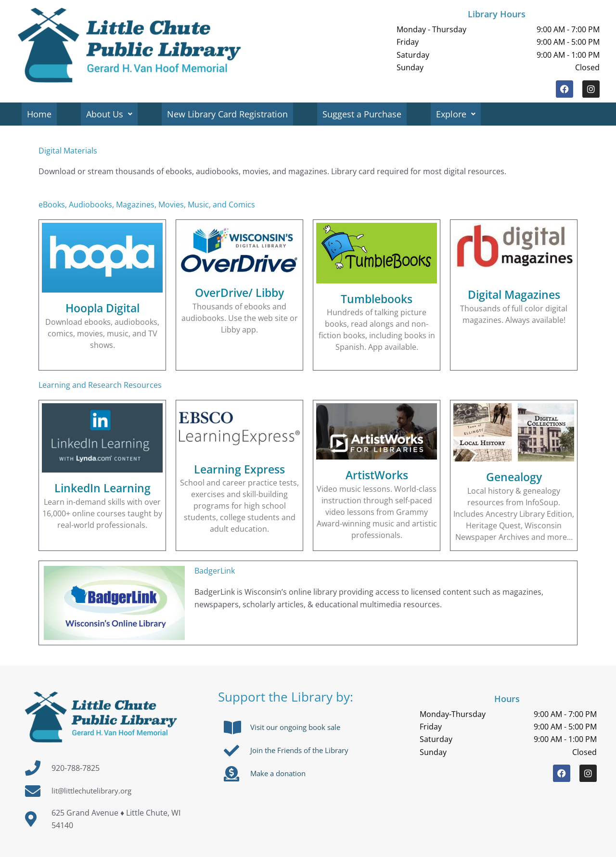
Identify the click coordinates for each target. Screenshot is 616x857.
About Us (111, 114)
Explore (460, 114)
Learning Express (240, 469)
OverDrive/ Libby (240, 292)
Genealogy (514, 476)
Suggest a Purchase (365, 114)
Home (40, 114)
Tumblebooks (377, 298)
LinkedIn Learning (103, 487)
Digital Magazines (514, 294)
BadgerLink (215, 571)
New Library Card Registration (230, 114)
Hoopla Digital (103, 307)
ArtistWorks (377, 474)
